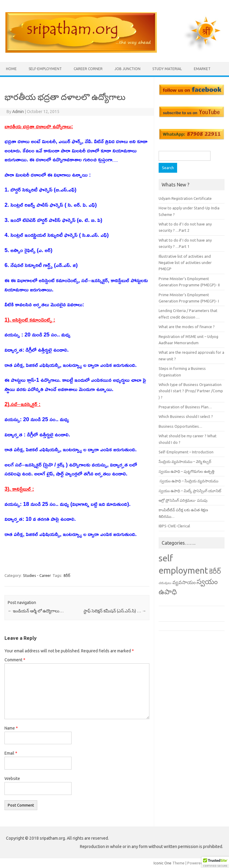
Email (11, 753)
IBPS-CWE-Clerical (174, 526)
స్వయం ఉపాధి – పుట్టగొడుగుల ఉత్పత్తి (187, 471)
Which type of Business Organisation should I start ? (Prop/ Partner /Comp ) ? (191, 391)
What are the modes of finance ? (187, 327)
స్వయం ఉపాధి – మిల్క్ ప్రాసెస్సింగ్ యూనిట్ (190, 491)
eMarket (202, 69)
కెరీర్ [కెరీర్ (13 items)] (215, 571)
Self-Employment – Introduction (186, 452)
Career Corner (88, 69)
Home (11, 69)
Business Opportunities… (180, 426)
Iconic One (163, 863)
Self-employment (45, 69)
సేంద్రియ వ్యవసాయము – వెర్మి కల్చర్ (185, 461)
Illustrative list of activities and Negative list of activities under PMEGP (185, 263)
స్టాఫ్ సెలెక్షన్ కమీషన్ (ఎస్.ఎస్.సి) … (115, 611)
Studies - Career (37, 575)
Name (11, 728)
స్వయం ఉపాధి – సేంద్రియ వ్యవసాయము (188, 481)
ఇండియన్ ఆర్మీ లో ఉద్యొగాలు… (36, 611)
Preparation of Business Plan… (185, 407)
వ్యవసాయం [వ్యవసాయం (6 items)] (184, 582)
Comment (15, 660)
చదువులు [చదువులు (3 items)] (165, 583)
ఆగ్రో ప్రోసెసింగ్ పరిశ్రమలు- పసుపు (183, 500)
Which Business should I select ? (186, 416)
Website (12, 779)
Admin (18, 112)
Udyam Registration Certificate (185, 198)
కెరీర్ (67, 575)
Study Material (167, 69)
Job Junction (127, 69)
